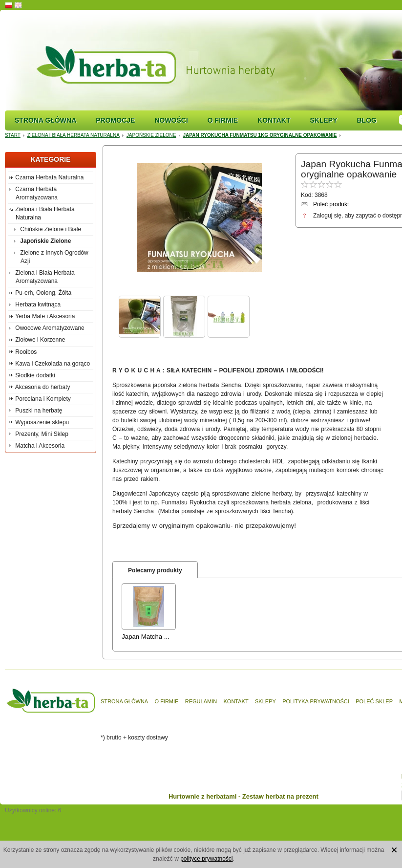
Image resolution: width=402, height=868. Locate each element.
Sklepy (323, 120)
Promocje (115, 120)
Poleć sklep (374, 701)
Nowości (171, 120)
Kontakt (274, 120)
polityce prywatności (206, 859)
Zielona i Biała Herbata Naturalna (74, 135)
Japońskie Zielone (151, 135)
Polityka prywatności (316, 701)
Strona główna (45, 120)
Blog (366, 120)
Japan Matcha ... (146, 637)
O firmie (223, 120)
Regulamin (201, 701)
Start (13, 135)
